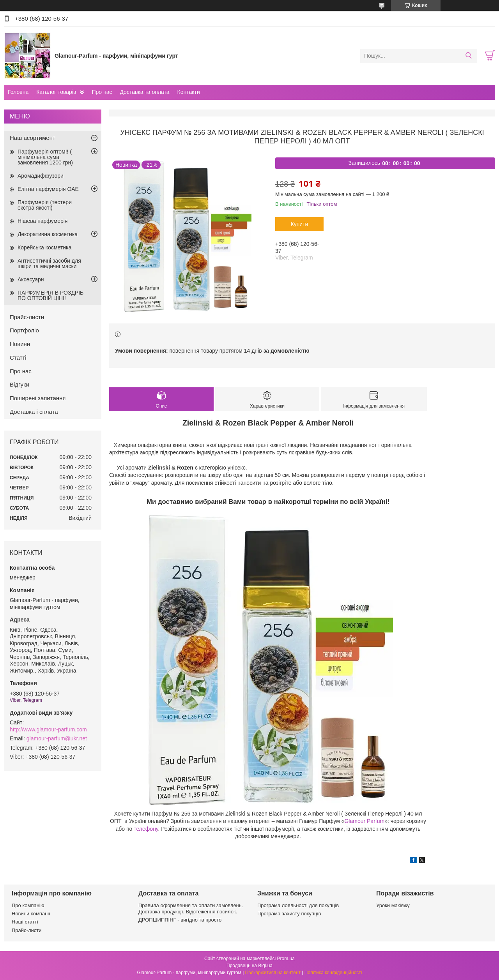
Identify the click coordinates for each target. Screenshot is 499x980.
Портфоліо (24, 330)
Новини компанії (31, 914)
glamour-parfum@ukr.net (57, 738)
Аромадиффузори (41, 176)
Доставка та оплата (144, 92)
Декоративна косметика (48, 234)
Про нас (102, 92)
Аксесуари (31, 279)
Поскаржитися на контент (273, 973)
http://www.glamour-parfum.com (48, 729)
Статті (18, 358)
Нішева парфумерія (42, 221)
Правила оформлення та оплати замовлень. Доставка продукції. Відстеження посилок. (191, 908)
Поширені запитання (38, 398)
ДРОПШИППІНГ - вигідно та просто (180, 920)
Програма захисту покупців (289, 914)
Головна (18, 92)
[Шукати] (468, 56)
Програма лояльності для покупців (298, 905)
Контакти (188, 92)
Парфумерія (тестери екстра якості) (45, 205)
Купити (300, 224)
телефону (146, 829)
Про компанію (28, 905)
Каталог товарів (56, 92)
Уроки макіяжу (393, 905)
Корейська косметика (44, 247)
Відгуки (19, 384)
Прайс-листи (27, 317)
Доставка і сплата (34, 412)
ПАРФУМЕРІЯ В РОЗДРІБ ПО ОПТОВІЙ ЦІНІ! (50, 295)
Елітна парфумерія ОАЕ (48, 189)
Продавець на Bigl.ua (249, 966)
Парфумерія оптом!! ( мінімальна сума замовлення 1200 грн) (45, 157)
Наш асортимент (33, 138)
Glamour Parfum (364, 821)
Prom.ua (286, 959)
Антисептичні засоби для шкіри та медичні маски (49, 263)
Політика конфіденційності (333, 973)
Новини (20, 344)
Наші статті (25, 922)
